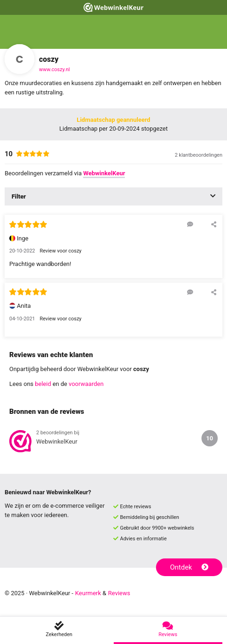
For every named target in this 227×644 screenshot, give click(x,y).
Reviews (119, 593)
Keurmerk (88, 593)
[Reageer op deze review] (190, 224)
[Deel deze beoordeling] (214, 224)
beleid (43, 384)
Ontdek (189, 567)
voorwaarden (86, 384)
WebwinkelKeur (104, 173)
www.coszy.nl (54, 70)
